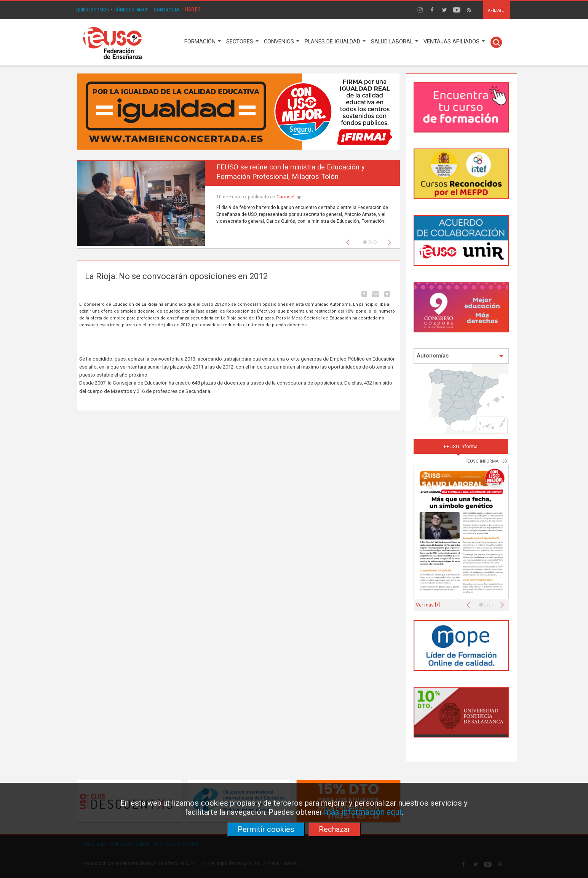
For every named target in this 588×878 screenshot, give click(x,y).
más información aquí (363, 812)
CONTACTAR (167, 10)
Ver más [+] (428, 605)
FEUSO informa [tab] (461, 446)
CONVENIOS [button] (282, 42)
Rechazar (335, 829)
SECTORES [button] (242, 42)
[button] (350, 240)
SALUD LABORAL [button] (395, 42)
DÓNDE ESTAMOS (131, 10)
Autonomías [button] (460, 356)
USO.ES (193, 10)
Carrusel (285, 197)
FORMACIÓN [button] (203, 42)
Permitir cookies (266, 829)
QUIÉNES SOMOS (92, 10)
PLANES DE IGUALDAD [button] (335, 42)
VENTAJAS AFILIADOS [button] (454, 42)
